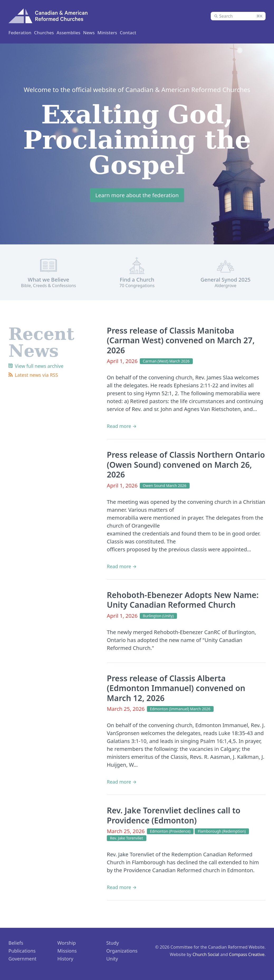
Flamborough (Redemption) (222, 834)
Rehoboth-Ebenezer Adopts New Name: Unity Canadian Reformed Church (183, 603)
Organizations (122, 954)
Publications (22, 954)
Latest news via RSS (36, 378)
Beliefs (16, 946)
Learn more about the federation (137, 198)
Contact (154, 32)
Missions (67, 954)
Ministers (77, 32)
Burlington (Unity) (158, 619)
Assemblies (107, 32)
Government (22, 962)
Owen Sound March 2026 (165, 488)
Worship (66, 946)
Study (113, 946)
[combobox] (238, 16)
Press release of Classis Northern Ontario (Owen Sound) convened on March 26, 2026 (186, 468)
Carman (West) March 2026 (166, 364)
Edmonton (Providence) (170, 834)
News (132, 32)
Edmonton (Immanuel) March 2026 (180, 712)
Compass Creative (247, 958)
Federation (21, 32)
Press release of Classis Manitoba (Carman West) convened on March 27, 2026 (181, 343)
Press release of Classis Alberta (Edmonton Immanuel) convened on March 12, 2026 (176, 691)
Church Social (206, 958)
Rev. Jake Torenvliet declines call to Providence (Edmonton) (174, 819)
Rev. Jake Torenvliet (127, 841)
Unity (112, 962)
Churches (50, 32)
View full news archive (39, 369)
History (65, 962)
